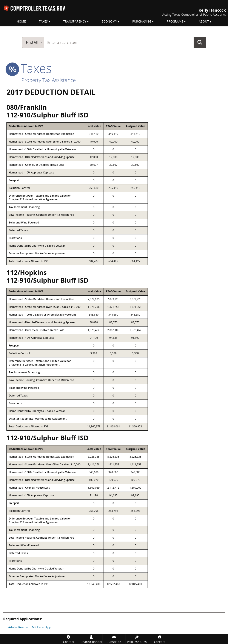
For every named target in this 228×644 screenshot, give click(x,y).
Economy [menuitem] (109, 21)
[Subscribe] (114, 639)
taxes (29, 68)
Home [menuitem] (21, 21)
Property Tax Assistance (49, 80)
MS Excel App (42, 627)
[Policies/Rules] (137, 639)
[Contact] (69, 639)
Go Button (200, 42)
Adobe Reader (18, 627)
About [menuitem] (204, 21)
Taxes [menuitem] (43, 21)
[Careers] (159, 639)
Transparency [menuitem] (75, 21)
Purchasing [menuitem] (142, 21)
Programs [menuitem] (175, 21)
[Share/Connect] (91, 639)
